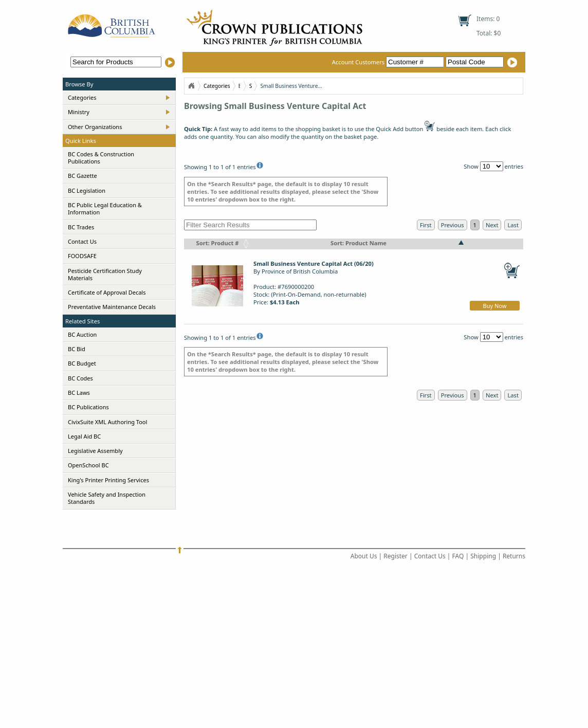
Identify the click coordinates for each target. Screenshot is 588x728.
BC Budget (82, 363)
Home (191, 86)
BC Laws (79, 393)
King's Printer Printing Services (108, 480)
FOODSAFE (82, 256)
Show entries (493, 166)
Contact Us (82, 241)
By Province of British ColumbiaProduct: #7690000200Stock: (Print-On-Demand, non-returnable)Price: (314, 283)
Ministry (79, 112)
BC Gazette (82, 176)
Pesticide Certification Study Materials (105, 274)
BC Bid (77, 349)
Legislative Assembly (95, 451)
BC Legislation (87, 190)
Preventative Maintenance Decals (112, 307)
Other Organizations (95, 127)
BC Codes (80, 378)
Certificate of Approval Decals (107, 292)
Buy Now (495, 306)
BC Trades (81, 227)
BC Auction (82, 334)
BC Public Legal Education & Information (105, 208)
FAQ (458, 556)
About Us (364, 556)
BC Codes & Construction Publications (101, 158)
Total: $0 (489, 33)
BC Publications (88, 407)
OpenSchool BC (88, 465)
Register (396, 556)
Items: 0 (488, 19)
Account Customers (389, 62)
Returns (514, 556)
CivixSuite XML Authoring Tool (107, 422)
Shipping (483, 556)
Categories (82, 97)
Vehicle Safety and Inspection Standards (107, 498)
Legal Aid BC (84, 436)
